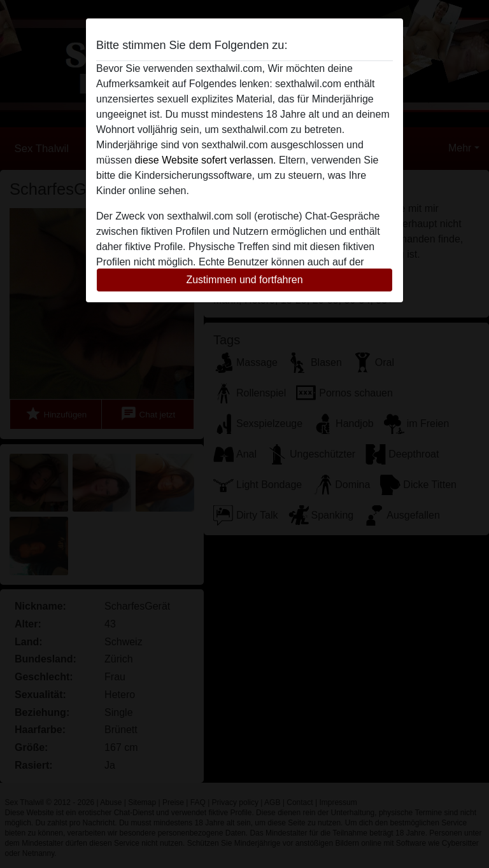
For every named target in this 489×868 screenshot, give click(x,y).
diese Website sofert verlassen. (205, 160)
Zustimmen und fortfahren (244, 280)
